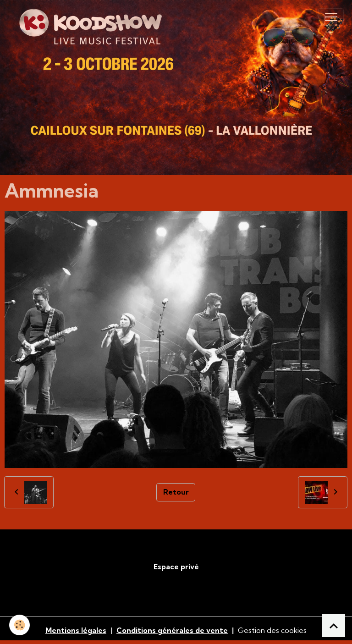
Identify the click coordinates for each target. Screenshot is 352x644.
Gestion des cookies (272, 630)
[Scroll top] (334, 626)
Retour (176, 492)
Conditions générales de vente (172, 630)
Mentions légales (76, 630)
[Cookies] (19, 625)
